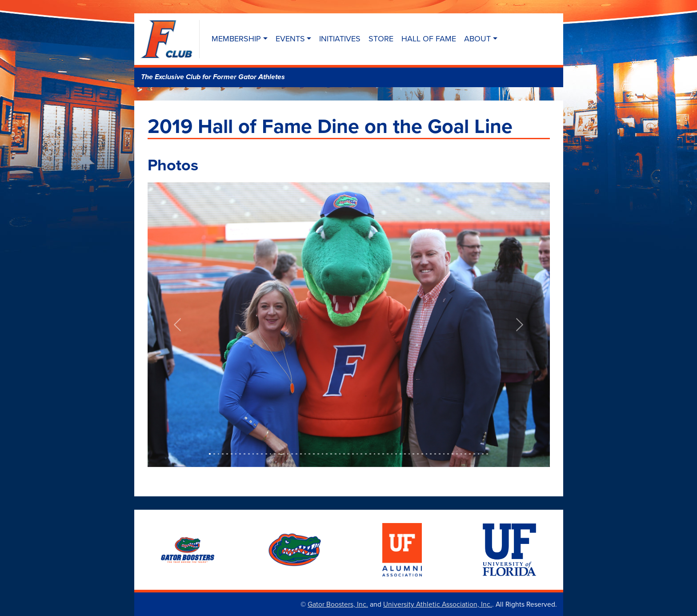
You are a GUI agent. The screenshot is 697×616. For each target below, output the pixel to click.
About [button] (477, 38)
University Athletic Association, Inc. (438, 604)
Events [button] (290, 38)
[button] (178, 325)
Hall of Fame (429, 38)
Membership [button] (236, 38)
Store (381, 38)
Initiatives (340, 38)
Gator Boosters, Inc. (338, 604)
